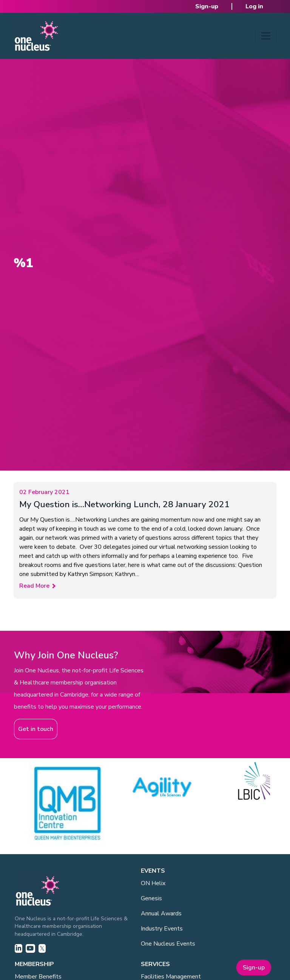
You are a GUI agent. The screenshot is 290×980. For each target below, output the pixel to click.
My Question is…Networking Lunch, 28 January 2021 (124, 504)
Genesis (151, 898)
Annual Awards (161, 913)
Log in (254, 6)
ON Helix (153, 883)
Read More (34, 586)
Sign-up (207, 6)
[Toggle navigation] (266, 36)
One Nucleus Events (168, 944)
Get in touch (36, 729)
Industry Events (162, 929)
